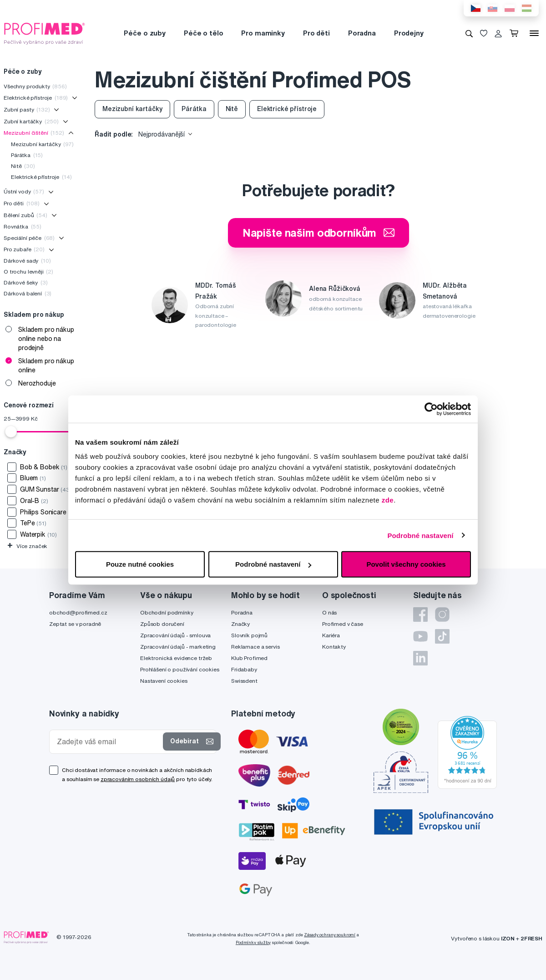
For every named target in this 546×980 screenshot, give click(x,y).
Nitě (23, 166)
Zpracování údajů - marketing (178, 647)
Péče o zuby (144, 33)
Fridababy (244, 669)
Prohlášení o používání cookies (180, 669)
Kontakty (334, 647)
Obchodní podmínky (167, 612)
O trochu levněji (28, 272)
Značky (240, 624)
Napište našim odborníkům (319, 233)
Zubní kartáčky (31, 121)
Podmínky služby (253, 942)
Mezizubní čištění (34, 133)
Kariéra (331, 635)
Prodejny (409, 33)
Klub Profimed (249, 658)
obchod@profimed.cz (78, 612)
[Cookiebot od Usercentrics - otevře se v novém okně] (431, 409)
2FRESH (531, 938)
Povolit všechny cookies (406, 564)
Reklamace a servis (255, 647)
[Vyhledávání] (469, 33)
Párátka (27, 155)
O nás (329, 612)
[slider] (11, 432)
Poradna (362, 33)
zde (388, 500)
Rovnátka (23, 226)
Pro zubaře (24, 249)
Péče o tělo (203, 33)
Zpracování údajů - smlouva (175, 635)
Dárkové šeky (26, 282)
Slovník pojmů (249, 635)
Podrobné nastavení (420, 535)
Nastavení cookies (164, 681)
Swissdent (244, 681)
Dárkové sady (27, 261)
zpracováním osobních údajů (138, 779)
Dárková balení (28, 293)
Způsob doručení (162, 624)
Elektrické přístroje (36, 98)
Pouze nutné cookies (140, 564)
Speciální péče (29, 238)
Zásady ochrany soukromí (330, 935)
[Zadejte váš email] (108, 742)
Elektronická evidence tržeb (176, 658)
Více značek (27, 546)
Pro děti (316, 33)
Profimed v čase (343, 624)
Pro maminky (263, 33)
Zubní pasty (27, 109)
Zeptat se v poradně (75, 624)
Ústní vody (24, 191)
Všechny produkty (35, 86)
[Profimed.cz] (45, 33)
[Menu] (534, 33)
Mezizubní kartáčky (42, 144)
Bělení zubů (25, 215)
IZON (508, 938)
